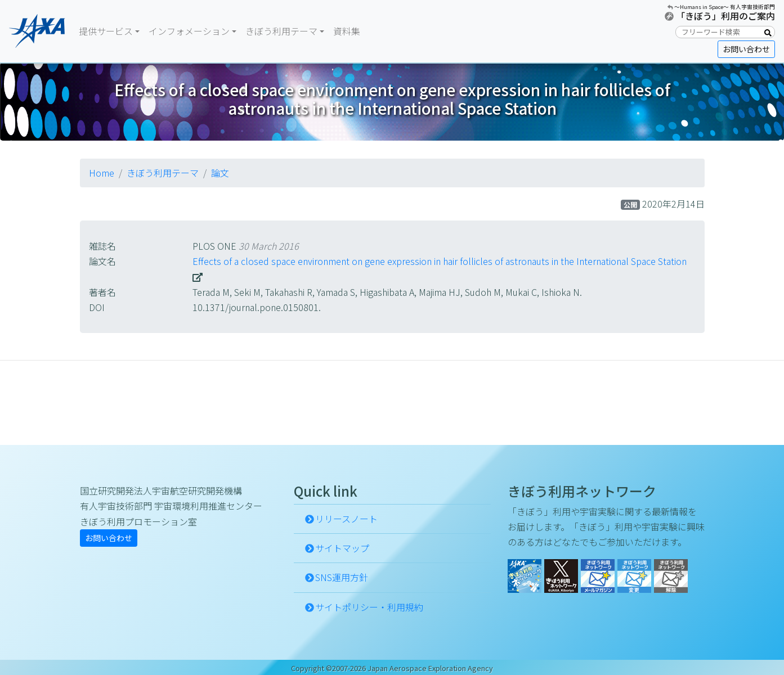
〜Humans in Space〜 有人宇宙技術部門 (725, 7)
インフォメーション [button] (189, 31)
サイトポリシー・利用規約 (369, 607)
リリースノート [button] (346, 519)
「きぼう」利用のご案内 (725, 16)
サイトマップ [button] (342, 548)
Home (102, 173)
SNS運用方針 (342, 577)
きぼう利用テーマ (163, 173)
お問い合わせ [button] (746, 49)
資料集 (347, 31)
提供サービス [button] (106, 31)
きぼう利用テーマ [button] (281, 31)
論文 (220, 173)
